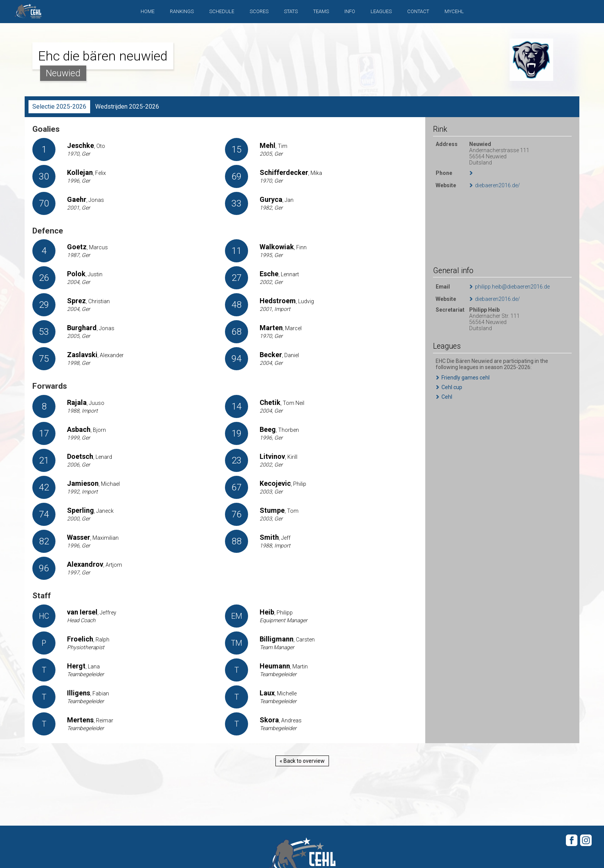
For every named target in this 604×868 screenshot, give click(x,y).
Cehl (447, 397)
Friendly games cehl (466, 378)
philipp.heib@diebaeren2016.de (512, 287)
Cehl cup (452, 387)
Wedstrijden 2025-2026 (127, 107)
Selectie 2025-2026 (59, 107)
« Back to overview (302, 761)
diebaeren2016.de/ (497, 185)
